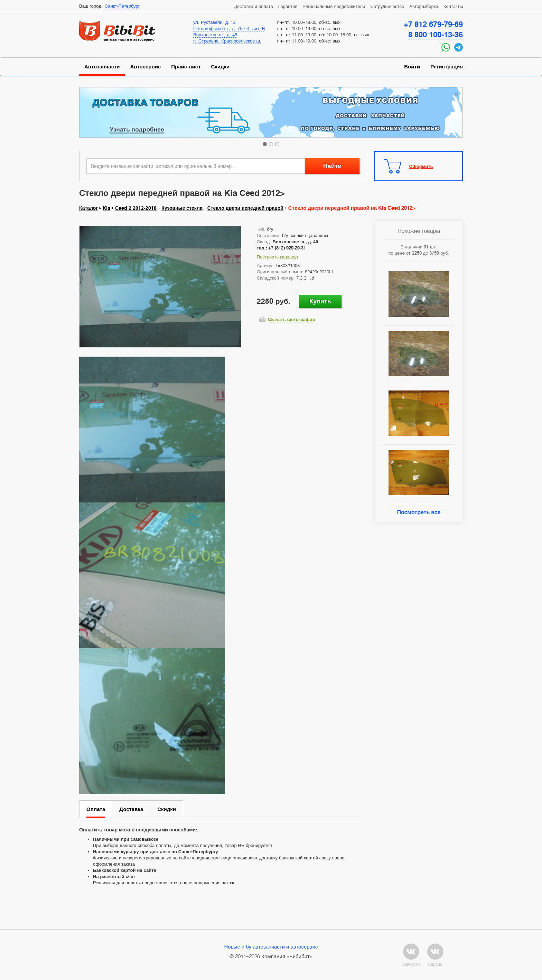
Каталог (88, 208)
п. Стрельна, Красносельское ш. (227, 41)
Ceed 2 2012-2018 (136, 208)
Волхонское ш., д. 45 (215, 35)
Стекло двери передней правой (245, 208)
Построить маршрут (278, 257)
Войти (412, 67)
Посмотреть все (419, 512)
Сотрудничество (387, 6)
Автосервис (146, 67)
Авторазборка (424, 6)
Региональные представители (334, 6)
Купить (320, 301)
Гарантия (288, 6)
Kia (106, 208)
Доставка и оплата (254, 6)
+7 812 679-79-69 (433, 24)
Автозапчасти (102, 67)
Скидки (221, 67)
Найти (332, 166)
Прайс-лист (186, 67)
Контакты (453, 6)
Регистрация (447, 67)
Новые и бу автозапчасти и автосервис (271, 946)
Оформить (421, 166)
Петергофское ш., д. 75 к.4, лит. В (229, 28)
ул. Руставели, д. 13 (214, 22)
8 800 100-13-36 (436, 35)
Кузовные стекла (182, 208)
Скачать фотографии (292, 319)
